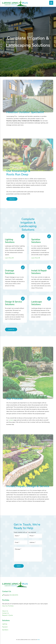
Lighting (5, 624)
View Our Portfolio (8, 606)
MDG (39, 640)
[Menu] (51, 3)
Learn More (9, 258)
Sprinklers (5, 630)
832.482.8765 (14, 595)
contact (11, 420)
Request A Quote (7, 615)
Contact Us (11, 329)
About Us (12, 199)
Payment (5, 627)
